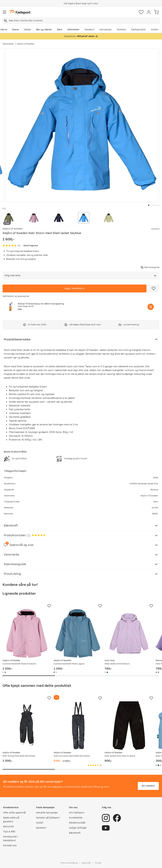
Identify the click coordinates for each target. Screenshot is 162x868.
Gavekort (90, 30)
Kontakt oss (10, 846)
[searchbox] (84, 21)
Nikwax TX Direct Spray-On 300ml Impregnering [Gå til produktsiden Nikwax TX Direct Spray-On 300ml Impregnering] (41, 304)
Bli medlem (148, 786)
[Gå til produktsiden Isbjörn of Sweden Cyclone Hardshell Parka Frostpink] (27, 633)
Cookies (98, 863)
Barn (60, 30)
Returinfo (9, 827)
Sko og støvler (44, 30)
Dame (16, 30)
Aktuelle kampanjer (47, 813)
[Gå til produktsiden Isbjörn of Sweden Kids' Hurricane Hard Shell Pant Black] (78, 726)
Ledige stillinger (78, 828)
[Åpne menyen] (5, 12)
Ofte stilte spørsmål (14, 813)
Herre (4, 30)
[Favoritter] (141, 12)
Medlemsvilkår (77, 823)
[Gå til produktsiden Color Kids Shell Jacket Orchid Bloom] (129, 633)
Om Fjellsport (77, 813)
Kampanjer (106, 30)
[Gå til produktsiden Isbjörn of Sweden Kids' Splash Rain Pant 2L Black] (129, 726)
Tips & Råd (9, 832)
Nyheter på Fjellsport (48, 818)
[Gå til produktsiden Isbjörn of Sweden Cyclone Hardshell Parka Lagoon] (78, 633)
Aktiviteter (73, 30)
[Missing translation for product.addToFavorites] (154, 288)
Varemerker (8, 44)
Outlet (154, 30)
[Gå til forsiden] (20, 12)
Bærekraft (75, 833)
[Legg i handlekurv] (75, 288)
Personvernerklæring (69, 863)
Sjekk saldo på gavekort (11, 820)
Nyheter (121, 30)
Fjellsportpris (139, 30)
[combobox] (81, 21)
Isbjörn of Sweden (26, 44)
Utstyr (27, 30)
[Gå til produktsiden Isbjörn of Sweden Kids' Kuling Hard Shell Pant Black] (27, 726)
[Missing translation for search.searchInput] (5, 21)
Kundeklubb (76, 818)
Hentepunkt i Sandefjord (11, 839)
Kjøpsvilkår (86, 863)
